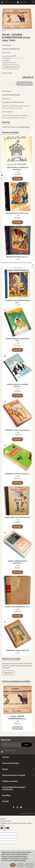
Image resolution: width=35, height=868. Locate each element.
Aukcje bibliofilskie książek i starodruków (17, 788)
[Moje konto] (33, 2)
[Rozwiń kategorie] (2, 2)
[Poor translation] (7, 828)
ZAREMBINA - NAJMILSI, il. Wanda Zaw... (17, 474)
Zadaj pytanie (8, 673)
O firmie (17, 757)
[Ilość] (8, 84)
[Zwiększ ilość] (4, 84)
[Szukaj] (6, 2)
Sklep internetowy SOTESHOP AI (27, 814)
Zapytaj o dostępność (11, 67)
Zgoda (13, 865)
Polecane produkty (10, 132)
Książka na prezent (17, 781)
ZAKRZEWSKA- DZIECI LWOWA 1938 (17, 651)
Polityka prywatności (10, 750)
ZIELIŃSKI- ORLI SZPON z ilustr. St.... (17, 257)
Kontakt (6, 801)
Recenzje (6, 122)
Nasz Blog (17, 795)
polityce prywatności (20, 861)
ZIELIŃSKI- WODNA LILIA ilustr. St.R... (18, 213)
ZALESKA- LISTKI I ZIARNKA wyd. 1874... (18, 607)
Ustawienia (29, 865)
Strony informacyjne (17, 763)
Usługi (17, 769)
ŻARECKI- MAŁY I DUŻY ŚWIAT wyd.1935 (17, 518)
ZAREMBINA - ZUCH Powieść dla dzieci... (17, 430)
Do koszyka (17, 179)
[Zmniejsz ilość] (12, 84)
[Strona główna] (17, 2)
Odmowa (20, 865)
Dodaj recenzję (25, 127)
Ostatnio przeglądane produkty (16, 681)
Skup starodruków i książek (17, 775)
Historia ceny (7, 73)
